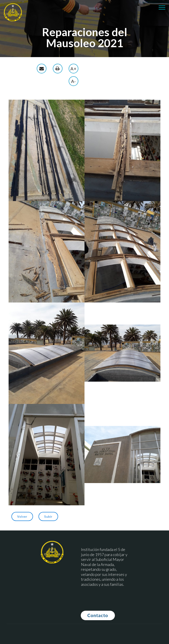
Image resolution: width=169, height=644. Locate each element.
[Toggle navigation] (162, 7)
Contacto (98, 615)
